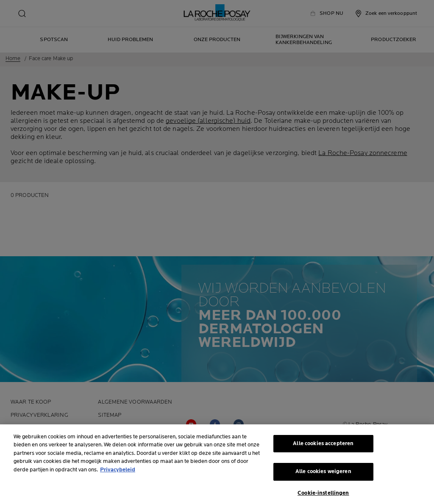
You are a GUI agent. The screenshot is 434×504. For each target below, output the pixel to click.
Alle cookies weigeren (323, 474)
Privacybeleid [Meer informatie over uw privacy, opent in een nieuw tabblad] (118, 472)
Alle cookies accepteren (323, 446)
